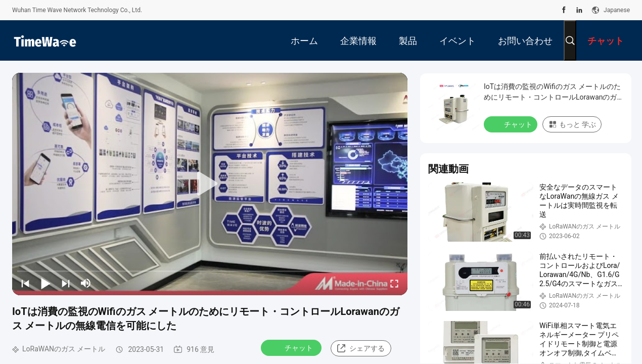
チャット (292, 347)
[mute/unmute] (86, 283)
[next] (66, 283)
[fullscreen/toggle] (394, 283)
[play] (210, 184)
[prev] (25, 283)
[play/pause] (45, 283)
